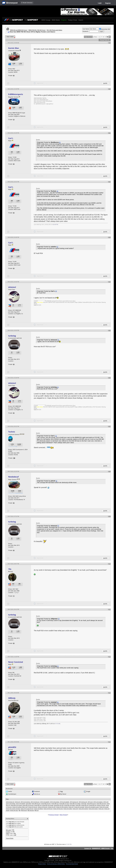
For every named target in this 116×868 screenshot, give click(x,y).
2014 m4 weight (65, 802)
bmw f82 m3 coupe (16, 805)
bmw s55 (75, 809)
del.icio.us (37, 794)
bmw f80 (28, 804)
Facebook (37, 791)
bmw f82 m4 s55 (59, 805)
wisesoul (12, 287)
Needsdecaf (13, 477)
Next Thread (63, 815)
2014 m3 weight (45, 802)
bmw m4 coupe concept (13, 809)
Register (108, 3)
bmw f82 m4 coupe (48, 805)
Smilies (8, 832)
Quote (105, 83)
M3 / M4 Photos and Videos (55, 30)
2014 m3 (18, 802)
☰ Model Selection (27, 3)
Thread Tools (104, 40)
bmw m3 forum (33, 807)
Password (85, 31)
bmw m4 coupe (104, 807)
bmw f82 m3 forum (28, 805)
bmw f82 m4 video (70, 805)
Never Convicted (15, 662)
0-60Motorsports (15, 94)
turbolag (12, 336)
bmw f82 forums (101, 804)
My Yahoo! (63, 794)
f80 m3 (37, 810)
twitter (10, 791)
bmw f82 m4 (38, 805)
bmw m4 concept (79, 807)
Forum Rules (10, 838)
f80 (19, 810)
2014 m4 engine (55, 802)
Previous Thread (54, 815)
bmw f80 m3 (55, 804)
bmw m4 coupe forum (27, 809)
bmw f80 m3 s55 (64, 804)
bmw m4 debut (39, 809)
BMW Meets (56, 20)
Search (81, 20)
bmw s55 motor (93, 809)
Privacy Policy (42, 864)
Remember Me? (105, 29)
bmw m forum (101, 805)
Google (88, 791)
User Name (86, 29)
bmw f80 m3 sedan (75, 804)
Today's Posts (72, 20)
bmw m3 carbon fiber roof (20, 807)
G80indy (12, 698)
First (95, 37)
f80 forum (24, 810)
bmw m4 (71, 807)
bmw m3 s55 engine (62, 807)
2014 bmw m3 (10, 802)
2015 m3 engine (98, 802)
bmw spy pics (14, 810)
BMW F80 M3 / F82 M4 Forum (37, 30)
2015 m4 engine (11, 804)
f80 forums (31, 810)
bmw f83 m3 (85, 805)
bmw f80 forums (46, 804)
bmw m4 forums (58, 809)
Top (112, 848)
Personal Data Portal (72, 864)
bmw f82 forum (91, 804)
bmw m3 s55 (52, 807)
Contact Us (88, 848)
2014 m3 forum (35, 802)
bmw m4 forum (48, 809)
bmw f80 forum (36, 804)
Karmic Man (13, 48)
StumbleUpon (12, 794)
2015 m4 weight (21, 804)
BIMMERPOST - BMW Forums (101, 848)
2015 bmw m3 (74, 802)
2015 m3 (90, 802)
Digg (61, 791)
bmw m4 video (68, 809)
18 (14, 458)
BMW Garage (46, 20)
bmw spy (101, 809)
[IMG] (8, 833)
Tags (7, 799)
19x (10, 569)
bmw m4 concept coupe (92, 807)
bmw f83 (78, 805)
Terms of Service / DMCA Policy (56, 864)
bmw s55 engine (83, 809)
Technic (12, 432)
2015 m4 (106, 802)
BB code (8, 830)
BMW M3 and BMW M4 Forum (19, 30)
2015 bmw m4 (83, 802)
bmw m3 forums (43, 807)
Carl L (11, 138)
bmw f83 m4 (93, 805)
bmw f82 (84, 804)
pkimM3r (12, 747)
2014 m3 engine (25, 802)
